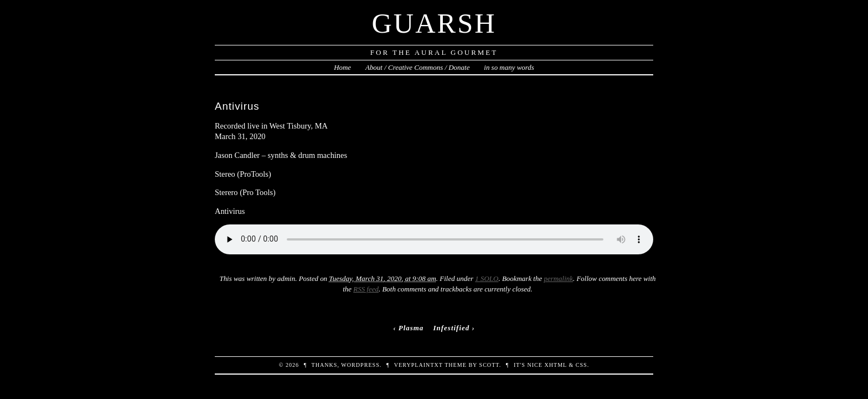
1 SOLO (487, 278)
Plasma (411, 328)
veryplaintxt (418, 365)
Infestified (452, 328)
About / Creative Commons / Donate (417, 67)
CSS (582, 365)
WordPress (360, 365)
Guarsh (434, 23)
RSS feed (366, 289)
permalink (558, 278)
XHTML (555, 365)
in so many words (509, 67)
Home (342, 67)
